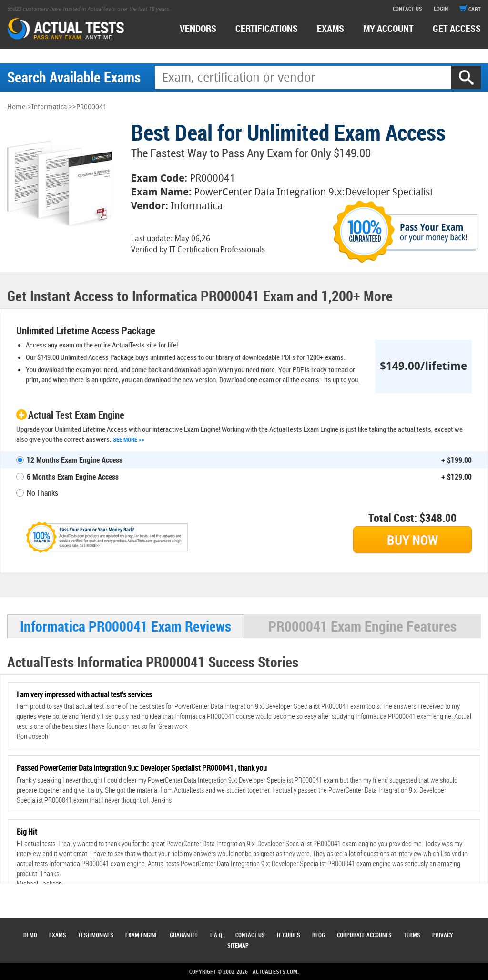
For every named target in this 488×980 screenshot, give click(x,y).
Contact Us (250, 935)
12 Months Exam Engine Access (75, 460)
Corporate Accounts (364, 935)
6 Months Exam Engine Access (73, 477)
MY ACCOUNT (388, 28)
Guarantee (184, 935)
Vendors (198, 28)
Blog (319, 935)
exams (330, 28)
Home (16, 107)
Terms (412, 935)
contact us (407, 9)
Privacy (443, 935)
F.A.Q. (217, 935)
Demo (30, 935)
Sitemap (238, 945)
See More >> (129, 439)
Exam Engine (142, 935)
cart (470, 9)
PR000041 (91, 107)
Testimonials (96, 935)
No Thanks (42, 493)
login (441, 9)
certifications (267, 28)
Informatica (49, 107)
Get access (457, 28)
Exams (58, 935)
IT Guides (289, 935)
